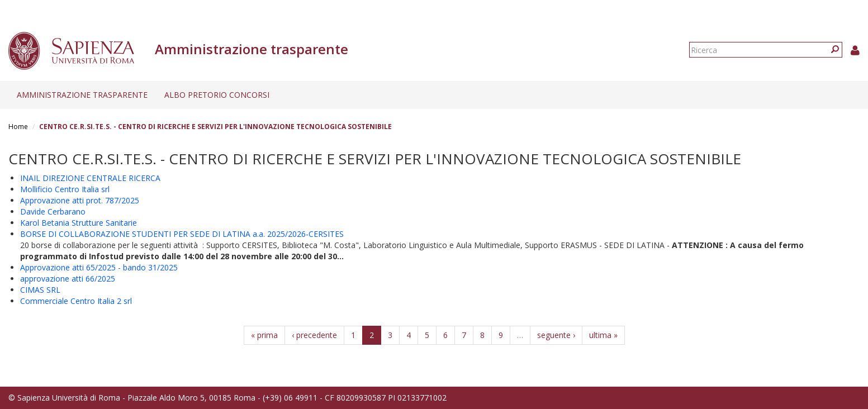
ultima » (603, 335)
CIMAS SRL (40, 290)
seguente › (556, 335)
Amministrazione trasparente (82, 95)
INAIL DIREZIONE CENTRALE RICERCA (90, 178)
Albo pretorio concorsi (217, 95)
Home (18, 127)
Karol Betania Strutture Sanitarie (79, 223)
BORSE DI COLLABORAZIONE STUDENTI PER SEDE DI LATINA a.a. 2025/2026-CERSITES (182, 234)
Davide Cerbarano (53, 211)
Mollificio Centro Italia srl (65, 189)
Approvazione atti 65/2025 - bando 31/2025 (99, 267)
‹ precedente (314, 335)
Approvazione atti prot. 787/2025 (80, 200)
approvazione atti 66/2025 (68, 279)
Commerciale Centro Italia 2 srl (76, 301)
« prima (264, 335)
